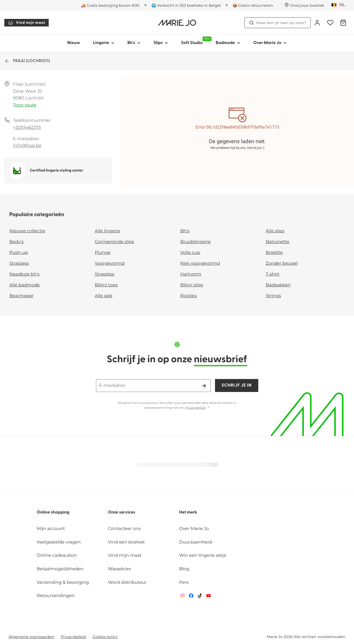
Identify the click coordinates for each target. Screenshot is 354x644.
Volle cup (190, 253)
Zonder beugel (282, 264)
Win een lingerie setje (203, 556)
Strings (274, 296)
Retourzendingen (56, 596)
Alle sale (104, 296)
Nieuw (74, 43)
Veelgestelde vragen (59, 542)
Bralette (274, 253)
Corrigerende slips (115, 242)
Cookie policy (105, 637)
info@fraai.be (27, 146)
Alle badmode (25, 285)
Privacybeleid (195, 408)
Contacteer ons (124, 529)
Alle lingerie (108, 231)
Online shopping (53, 512)
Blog (184, 569)
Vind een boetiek (126, 542)
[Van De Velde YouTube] (209, 597)
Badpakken (278, 285)
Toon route (25, 105)
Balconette (278, 242)
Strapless (19, 264)
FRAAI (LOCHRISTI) (27, 61)
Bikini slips (192, 285)
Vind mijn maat (27, 23)
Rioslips (189, 296)
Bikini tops (106, 285)
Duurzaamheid (196, 542)
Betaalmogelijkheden (60, 569)
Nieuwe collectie (27, 231)
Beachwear (22, 296)
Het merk (188, 512)
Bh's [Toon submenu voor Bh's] (134, 43)
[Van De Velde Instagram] (183, 597)
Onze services (122, 512)
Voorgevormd (110, 264)
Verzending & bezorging (63, 583)
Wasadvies (119, 569)
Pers (184, 583)
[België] (340, 5)
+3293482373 (27, 128)
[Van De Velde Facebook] (191, 597)
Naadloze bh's (25, 274)
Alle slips (275, 231)
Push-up (19, 253)
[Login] (317, 23)
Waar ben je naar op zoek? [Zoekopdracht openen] (278, 23)
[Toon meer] (209, 407)
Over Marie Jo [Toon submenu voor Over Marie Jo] (270, 43)
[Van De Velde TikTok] (200, 597)
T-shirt (273, 274)
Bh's (185, 231)
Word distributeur (127, 583)
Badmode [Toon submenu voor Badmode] (228, 43)
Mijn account (51, 529)
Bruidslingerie (196, 242)
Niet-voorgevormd (200, 264)
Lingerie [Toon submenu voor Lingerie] (104, 43)
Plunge (103, 253)
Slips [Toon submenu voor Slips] (161, 43)
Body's (17, 242)
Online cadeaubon (57, 556)
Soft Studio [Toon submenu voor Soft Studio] (195, 41)
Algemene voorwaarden (32, 637)
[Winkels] (304, 5)
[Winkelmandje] (343, 23)
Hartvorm (191, 274)
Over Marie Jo (194, 529)
